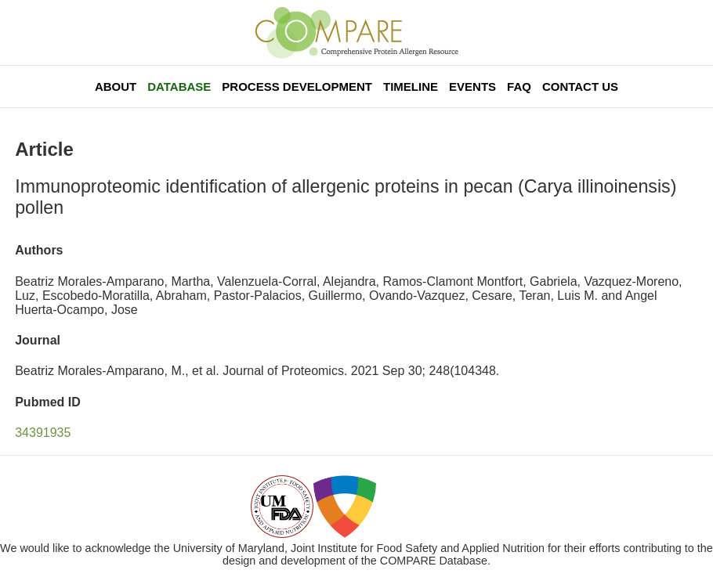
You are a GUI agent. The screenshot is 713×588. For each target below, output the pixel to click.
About (116, 87)
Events (472, 87)
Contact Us (580, 87)
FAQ (519, 87)
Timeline (411, 87)
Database (179, 87)
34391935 (43, 433)
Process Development (297, 87)
